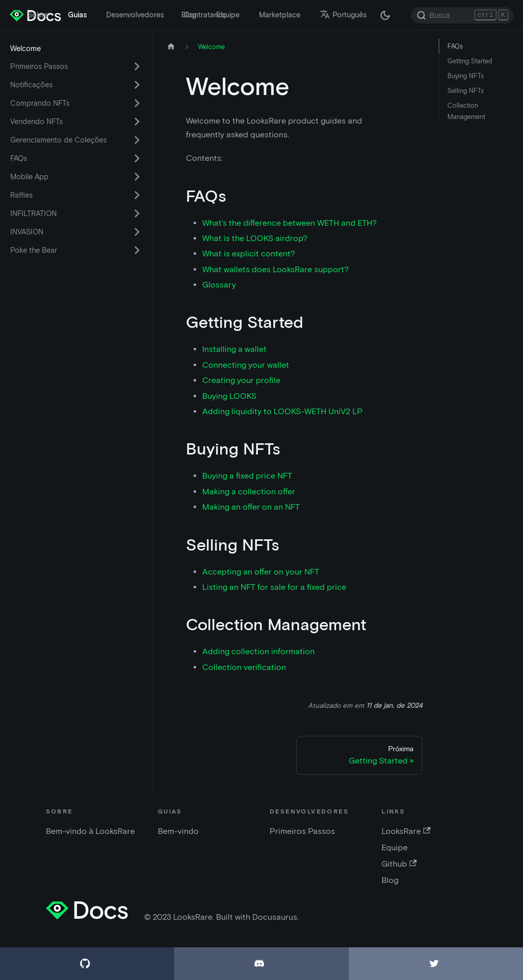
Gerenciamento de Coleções (58, 140)
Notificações (31, 85)
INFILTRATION (33, 213)
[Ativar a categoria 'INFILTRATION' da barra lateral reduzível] (137, 213)
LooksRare (406, 831)
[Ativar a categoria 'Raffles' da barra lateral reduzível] (137, 195)
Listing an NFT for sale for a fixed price (274, 587)
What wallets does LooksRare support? (276, 269)
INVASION (27, 232)
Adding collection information (258, 651)
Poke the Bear (34, 250)
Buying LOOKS (229, 396)
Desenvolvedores (135, 15)
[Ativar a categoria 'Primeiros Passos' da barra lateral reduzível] (137, 66)
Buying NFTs (466, 76)
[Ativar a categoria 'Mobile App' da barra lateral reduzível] (137, 177)
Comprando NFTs (40, 103)
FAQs (19, 158)
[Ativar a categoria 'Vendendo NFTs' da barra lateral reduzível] (137, 122)
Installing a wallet (234, 349)
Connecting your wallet (246, 365)
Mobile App (29, 177)
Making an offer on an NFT (251, 507)
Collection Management (466, 111)
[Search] (462, 15)
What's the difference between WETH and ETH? (290, 223)
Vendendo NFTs (37, 122)
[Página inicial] (171, 47)
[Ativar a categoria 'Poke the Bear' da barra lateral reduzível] (137, 250)
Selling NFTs (466, 91)
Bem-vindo (178, 831)
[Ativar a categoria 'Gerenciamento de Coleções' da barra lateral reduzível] (137, 140)
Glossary (219, 285)
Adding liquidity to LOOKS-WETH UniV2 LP (282, 411)
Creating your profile (241, 380)
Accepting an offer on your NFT (261, 572)
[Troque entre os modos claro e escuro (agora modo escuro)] (385, 15)
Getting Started (470, 61)
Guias (77, 15)
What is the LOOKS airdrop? (255, 238)
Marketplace (280, 15)
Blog (189, 15)
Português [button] (343, 15)
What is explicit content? (249, 254)
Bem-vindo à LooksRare (90, 831)
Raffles (21, 195)
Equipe (228, 15)
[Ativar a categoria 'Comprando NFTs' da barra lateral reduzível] (137, 103)
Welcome (26, 49)
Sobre (38, 15)
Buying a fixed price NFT (247, 476)
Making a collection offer (249, 492)
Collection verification (244, 667)
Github (399, 864)
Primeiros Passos (39, 66)
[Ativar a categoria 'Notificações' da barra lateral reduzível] (137, 85)
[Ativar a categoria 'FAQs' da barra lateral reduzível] (137, 158)
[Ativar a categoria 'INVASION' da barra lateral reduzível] (137, 232)
